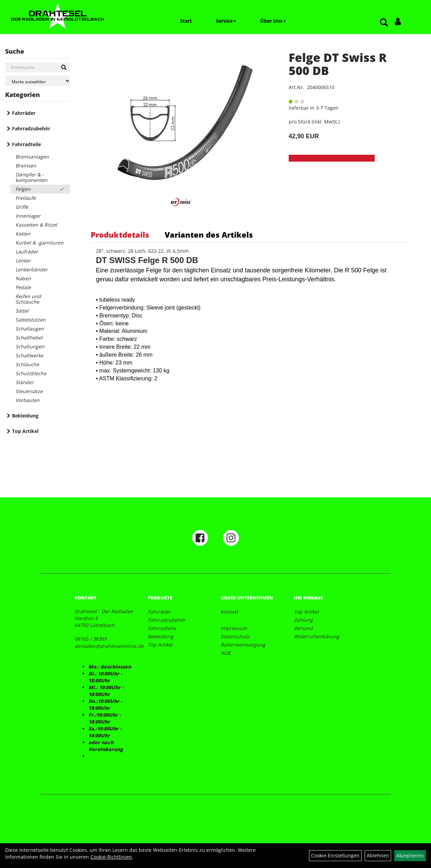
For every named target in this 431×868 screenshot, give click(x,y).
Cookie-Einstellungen (335, 855)
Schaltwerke (29, 355)
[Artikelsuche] (384, 23)
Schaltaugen (30, 329)
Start (186, 21)
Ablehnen (378, 855)
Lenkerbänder (32, 269)
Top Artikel (25, 431)
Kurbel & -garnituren (40, 243)
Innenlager (28, 216)
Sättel (22, 311)
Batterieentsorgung (243, 645)
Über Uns (273, 21)
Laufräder (27, 252)
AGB (225, 653)
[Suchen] (64, 67)
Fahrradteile (26, 144)
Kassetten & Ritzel (36, 225)
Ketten (23, 234)
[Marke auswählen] (38, 81)
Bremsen (26, 166)
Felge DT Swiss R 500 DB (338, 64)
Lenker (23, 261)
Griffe (22, 207)
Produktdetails (120, 235)
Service (226, 21)
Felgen (23, 189)
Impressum (234, 628)
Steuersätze (29, 391)
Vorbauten (27, 400)
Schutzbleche (31, 373)
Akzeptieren (410, 855)
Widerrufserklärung (317, 636)
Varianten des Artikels (209, 235)
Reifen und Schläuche (28, 299)
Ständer (25, 382)
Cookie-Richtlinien (111, 857)
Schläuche (27, 364)
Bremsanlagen (32, 157)
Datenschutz (235, 636)
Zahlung (303, 620)
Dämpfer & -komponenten (31, 177)
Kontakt (229, 612)
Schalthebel (29, 338)
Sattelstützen (31, 320)
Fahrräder (24, 113)
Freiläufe (26, 198)
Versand (303, 628)
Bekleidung (25, 416)
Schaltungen (30, 346)
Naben (23, 278)
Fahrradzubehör (31, 128)
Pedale (23, 287)
